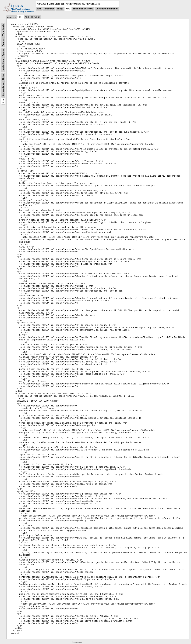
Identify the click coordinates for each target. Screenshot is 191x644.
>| (39, 17)
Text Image (49, 9)
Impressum (77, 642)
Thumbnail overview (83, 9)
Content (3, 42)
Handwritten (3, 65)
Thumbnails (3, 30)
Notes (3, 77)
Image (60, 9)
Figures (3, 53)
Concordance (3, 89)
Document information (107, 9)
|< (13, 17)
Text (39, 9)
